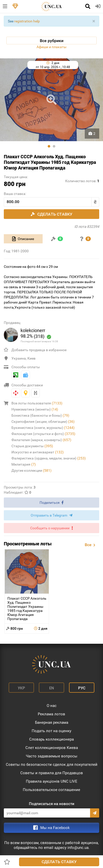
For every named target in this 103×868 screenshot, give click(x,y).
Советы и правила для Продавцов (52, 773)
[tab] (23, 239)
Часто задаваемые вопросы (52, 756)
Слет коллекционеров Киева (52, 748)
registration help (27, 21)
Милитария (24, 464)
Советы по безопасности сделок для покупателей (52, 765)
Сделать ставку (59, 862)
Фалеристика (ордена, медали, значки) (49, 458)
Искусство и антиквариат (38, 452)
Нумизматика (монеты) (35, 409)
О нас (52, 706)
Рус (82, 688)
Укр (21, 688)
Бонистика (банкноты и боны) (40, 415)
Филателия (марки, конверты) (41, 440)
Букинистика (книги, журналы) (43, 428)
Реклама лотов (52, 714)
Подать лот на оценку (52, 731)
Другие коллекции (31, 470)
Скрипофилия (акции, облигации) (43, 422)
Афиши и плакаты (52, 47)
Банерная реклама (52, 722)
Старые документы (32, 446)
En (52, 688)
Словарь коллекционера (52, 739)
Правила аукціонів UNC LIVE (52, 781)
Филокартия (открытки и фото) (43, 434)
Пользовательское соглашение (52, 790)
